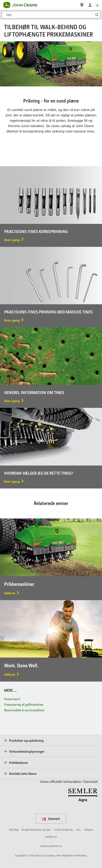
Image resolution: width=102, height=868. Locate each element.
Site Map (14, 830)
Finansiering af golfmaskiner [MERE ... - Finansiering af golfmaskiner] (24, 704)
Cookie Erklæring (63, 830)
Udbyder (88, 830)
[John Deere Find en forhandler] (82, 5)
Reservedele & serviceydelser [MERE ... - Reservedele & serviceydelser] (24, 710)
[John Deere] (23, 5)
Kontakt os (51, 837)
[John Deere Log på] (90, 5)
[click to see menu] (97, 5)
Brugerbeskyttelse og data (36, 830)
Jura (78, 830)
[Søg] (51, 15)
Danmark (51, 819)
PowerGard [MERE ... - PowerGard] (12, 699)
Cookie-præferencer (51, 846)
